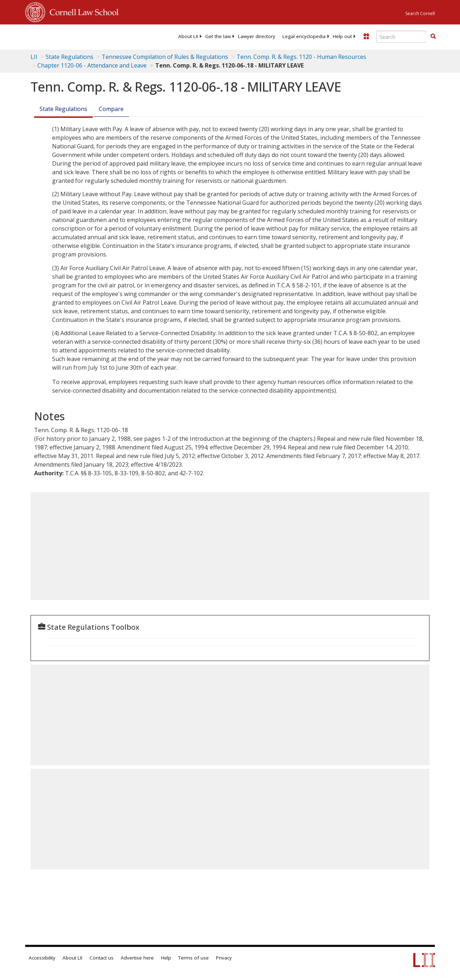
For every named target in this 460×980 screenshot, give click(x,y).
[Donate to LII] (366, 36)
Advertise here (137, 958)
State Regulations (70, 57)
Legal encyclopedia (304, 36)
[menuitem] (188, 36)
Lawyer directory (257, 36)
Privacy (224, 958)
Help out (342, 36)
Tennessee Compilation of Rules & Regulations (165, 57)
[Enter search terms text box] (401, 37)
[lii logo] (53, 36)
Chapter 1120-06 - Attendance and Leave (92, 65)
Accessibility (42, 958)
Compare (111, 109)
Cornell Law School (82, 11)
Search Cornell (420, 13)
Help (166, 958)
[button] (433, 36)
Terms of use (194, 958)
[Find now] (433, 37)
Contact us (102, 958)
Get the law (218, 36)
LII (34, 57)
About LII (188, 36)
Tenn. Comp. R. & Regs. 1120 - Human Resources (301, 57)
